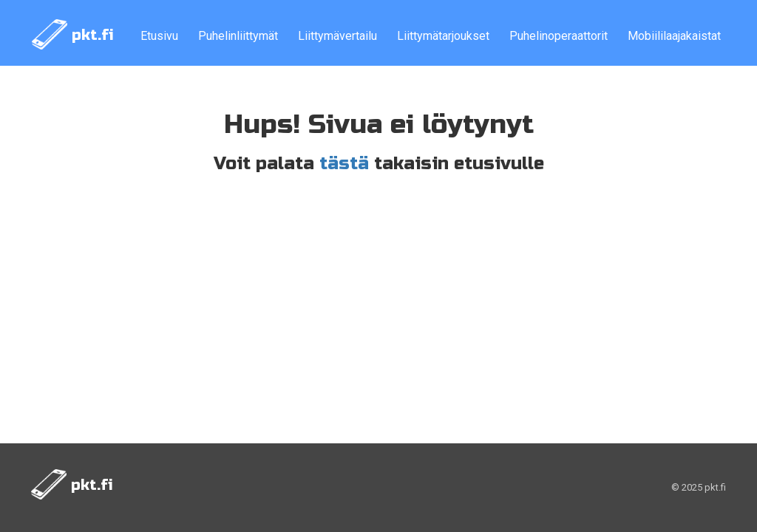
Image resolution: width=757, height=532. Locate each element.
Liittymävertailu (337, 36)
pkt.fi (73, 34)
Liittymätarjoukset (443, 36)
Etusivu (159, 36)
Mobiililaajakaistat (674, 36)
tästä (344, 164)
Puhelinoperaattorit (559, 36)
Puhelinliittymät (238, 36)
